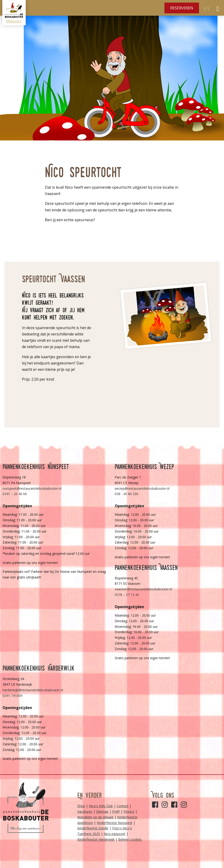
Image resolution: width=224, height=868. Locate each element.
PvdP (116, 811)
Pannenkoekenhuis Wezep (144, 467)
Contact (123, 806)
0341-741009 (12, 696)
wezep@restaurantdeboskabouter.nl (142, 488)
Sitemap (102, 811)
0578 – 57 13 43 (127, 595)
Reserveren (182, 8)
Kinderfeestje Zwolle (93, 828)
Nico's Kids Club (101, 806)
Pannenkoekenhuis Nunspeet (36, 467)
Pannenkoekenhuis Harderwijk (39, 668)
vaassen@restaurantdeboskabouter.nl (143, 589)
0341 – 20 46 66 (15, 494)
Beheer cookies (130, 839)
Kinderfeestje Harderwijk (96, 839)
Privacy (129, 811)
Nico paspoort (115, 834)
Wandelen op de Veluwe (95, 817)
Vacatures (85, 811)
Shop (81, 806)
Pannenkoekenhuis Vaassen (146, 568)
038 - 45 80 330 (126, 494)
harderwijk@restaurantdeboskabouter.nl (33, 690)
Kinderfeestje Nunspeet (115, 823)
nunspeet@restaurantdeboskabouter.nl (32, 488)
